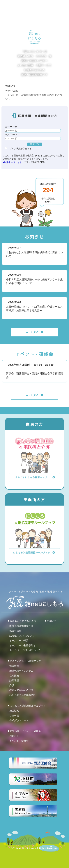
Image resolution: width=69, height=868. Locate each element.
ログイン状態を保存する (18, 149)
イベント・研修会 (19, 741)
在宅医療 (14, 676)
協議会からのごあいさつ (23, 621)
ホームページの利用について (25, 650)
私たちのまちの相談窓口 (23, 695)
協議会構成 (15, 631)
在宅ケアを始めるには (21, 690)
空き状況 (51, 621)
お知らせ (14, 736)
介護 (12, 685)
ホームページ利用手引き (23, 645)
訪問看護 (14, 680)
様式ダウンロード (19, 720)
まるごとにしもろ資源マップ (25, 661)
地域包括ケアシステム (21, 671)
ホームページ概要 (19, 641)
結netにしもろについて (22, 636)
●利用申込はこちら (12, 162)
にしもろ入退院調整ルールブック (28, 706)
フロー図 (14, 715)
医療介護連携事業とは (21, 626)
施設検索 (14, 666)
